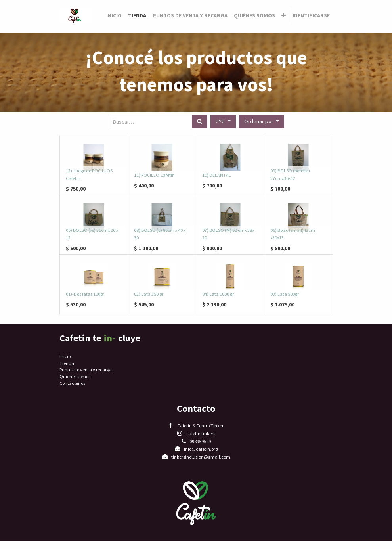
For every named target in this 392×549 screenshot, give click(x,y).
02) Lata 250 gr (149, 294)
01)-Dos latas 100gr (85, 294)
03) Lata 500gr (285, 294)
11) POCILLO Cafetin (154, 175)
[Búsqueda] (200, 122)
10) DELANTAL (217, 175)
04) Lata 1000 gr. (218, 294)
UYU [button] (221, 121)
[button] (284, 16)
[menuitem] (114, 16)
